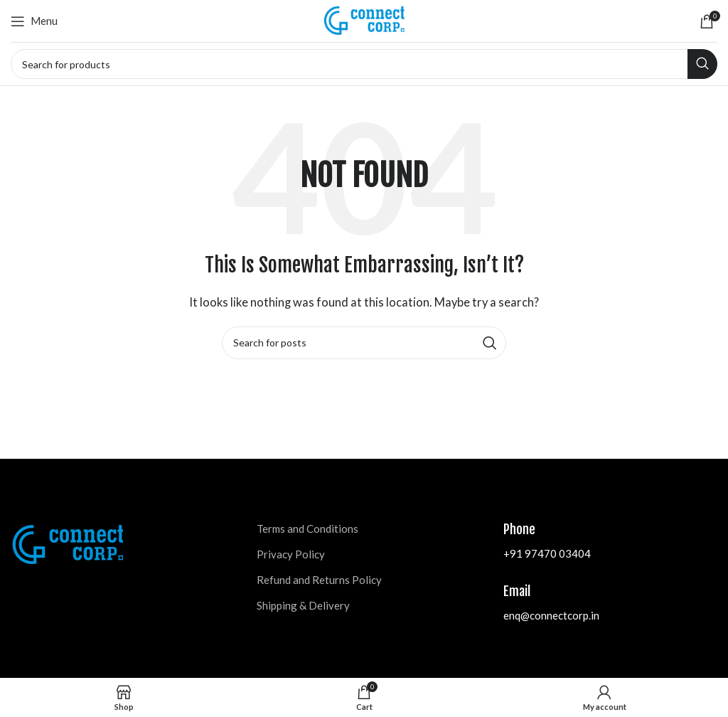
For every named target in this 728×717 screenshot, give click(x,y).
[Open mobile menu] (34, 21)
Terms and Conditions (307, 529)
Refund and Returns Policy (319, 580)
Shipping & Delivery (303, 605)
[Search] (364, 64)
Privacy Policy (291, 554)
